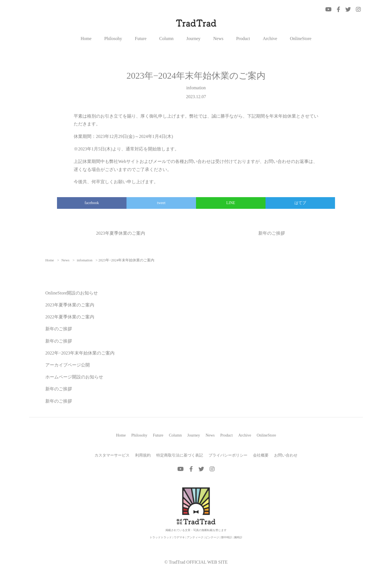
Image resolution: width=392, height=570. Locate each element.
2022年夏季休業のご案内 (70, 317)
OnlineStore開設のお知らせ (72, 293)
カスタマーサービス (112, 455)
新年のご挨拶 (272, 233)
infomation (196, 88)
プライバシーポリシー (228, 455)
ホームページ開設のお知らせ (74, 377)
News (218, 39)
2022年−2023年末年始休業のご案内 (80, 353)
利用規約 (143, 455)
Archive (270, 39)
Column (167, 39)
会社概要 (261, 455)
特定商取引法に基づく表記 (180, 455)
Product (243, 39)
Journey (193, 39)
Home (86, 39)
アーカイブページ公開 (68, 365)
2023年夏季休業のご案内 (121, 233)
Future (141, 39)
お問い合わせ (286, 455)
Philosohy (113, 39)
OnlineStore (301, 39)
